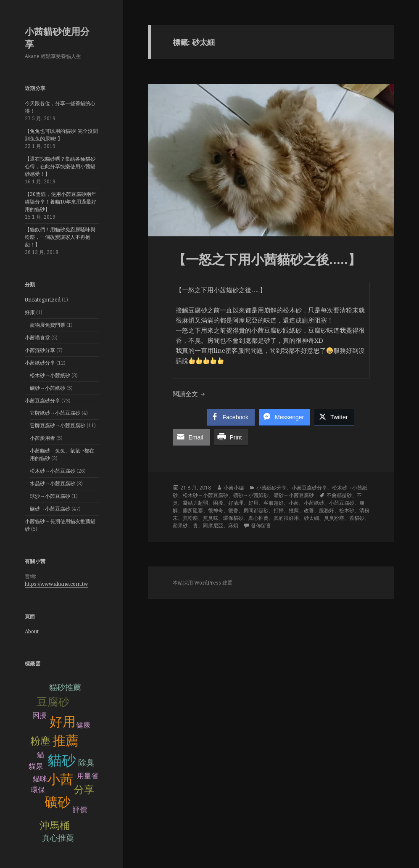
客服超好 (274, 503)
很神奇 (216, 510)
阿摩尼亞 (213, 525)
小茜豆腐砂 (342, 503)
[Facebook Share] (231, 417)
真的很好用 (286, 518)
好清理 (236, 503)
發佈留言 (261, 525)
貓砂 (62, 761)
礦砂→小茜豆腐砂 (50, 509)
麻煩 (233, 525)
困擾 (40, 716)
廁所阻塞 (193, 510)
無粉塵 (190, 518)
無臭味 (211, 518)
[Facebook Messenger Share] (285, 417)
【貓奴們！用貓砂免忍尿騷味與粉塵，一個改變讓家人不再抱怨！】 (60, 237)
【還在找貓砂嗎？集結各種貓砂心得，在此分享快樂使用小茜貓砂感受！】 (60, 166)
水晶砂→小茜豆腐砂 (53, 483)
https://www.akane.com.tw (56, 584)
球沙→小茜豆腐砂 (50, 496)
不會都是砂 (339, 495)
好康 (30, 312)
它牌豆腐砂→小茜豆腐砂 (58, 425)
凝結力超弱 (195, 503)
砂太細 (311, 518)
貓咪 (40, 779)
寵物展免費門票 (47, 325)
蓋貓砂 (357, 518)
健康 (83, 725)
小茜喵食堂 (37, 337)
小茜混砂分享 (40, 350)
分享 (84, 790)
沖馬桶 (55, 825)
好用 (63, 722)
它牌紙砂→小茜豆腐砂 (55, 413)
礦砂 (58, 802)
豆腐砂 (53, 702)
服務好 (327, 510)
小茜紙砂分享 (40, 363)
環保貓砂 (233, 518)
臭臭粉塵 (334, 518)
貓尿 (36, 766)
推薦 (66, 741)
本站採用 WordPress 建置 (203, 583)
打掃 (279, 510)
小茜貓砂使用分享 (57, 37)
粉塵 (40, 741)
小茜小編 (234, 488)
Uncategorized (43, 300)
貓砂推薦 (65, 687)
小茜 (60, 779)
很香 (233, 510)
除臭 (86, 763)
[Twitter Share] (334, 417)
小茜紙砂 (314, 503)
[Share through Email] (191, 437)
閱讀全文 (190, 394)
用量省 (88, 776)
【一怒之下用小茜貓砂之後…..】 (269, 259)
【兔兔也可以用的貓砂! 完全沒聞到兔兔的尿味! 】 (61, 135)
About (32, 631)
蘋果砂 (180, 525)
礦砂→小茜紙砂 (47, 388)
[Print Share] (231, 437)
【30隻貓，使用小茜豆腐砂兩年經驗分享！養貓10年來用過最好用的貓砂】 (61, 202)
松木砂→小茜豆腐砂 (53, 471)
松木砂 (347, 510)
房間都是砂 (256, 510)
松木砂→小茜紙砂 (50, 375)
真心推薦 (58, 838)
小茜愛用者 (42, 438)
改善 (309, 510)
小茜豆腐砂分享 (42, 401)
